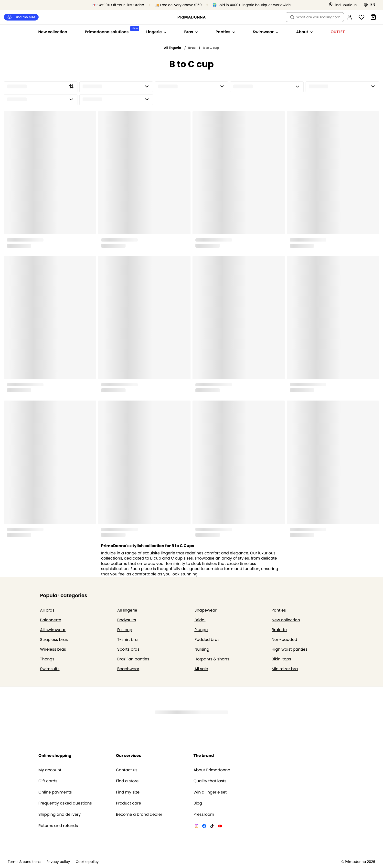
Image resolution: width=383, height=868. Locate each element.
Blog (198, 803)
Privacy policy (58, 862)
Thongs (47, 659)
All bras (47, 610)
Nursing (202, 649)
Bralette (279, 630)
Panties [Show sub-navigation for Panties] (225, 32)
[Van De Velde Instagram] (196, 827)
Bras (192, 48)
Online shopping (55, 756)
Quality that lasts (210, 781)
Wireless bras (53, 649)
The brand (204, 756)
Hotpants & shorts (212, 659)
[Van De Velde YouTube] (220, 827)
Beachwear (128, 669)
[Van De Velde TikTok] (212, 827)
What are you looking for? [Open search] (315, 17)
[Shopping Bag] (373, 17)
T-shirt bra (128, 640)
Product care (129, 803)
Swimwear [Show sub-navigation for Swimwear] (266, 32)
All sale (201, 669)
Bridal (200, 620)
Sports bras (128, 649)
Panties (279, 610)
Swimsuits (50, 669)
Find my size (21, 17)
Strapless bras (54, 640)
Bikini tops (281, 659)
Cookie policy (87, 862)
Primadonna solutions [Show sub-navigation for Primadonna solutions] (111, 30)
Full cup (125, 630)
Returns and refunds (58, 826)
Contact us (127, 770)
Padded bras (207, 640)
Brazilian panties (133, 659)
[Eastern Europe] (371, 5)
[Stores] (343, 5)
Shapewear (206, 610)
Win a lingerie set (210, 792)
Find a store (127, 781)
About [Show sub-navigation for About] (304, 32)
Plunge (201, 630)
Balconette (51, 620)
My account (50, 770)
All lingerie (173, 48)
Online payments (55, 792)
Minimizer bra (285, 669)
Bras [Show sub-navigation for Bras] (191, 32)
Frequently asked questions (65, 803)
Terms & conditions (24, 862)
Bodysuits (127, 620)
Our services (128, 756)
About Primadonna (212, 770)
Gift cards (48, 781)
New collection (53, 32)
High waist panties (290, 649)
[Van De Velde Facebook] (204, 827)
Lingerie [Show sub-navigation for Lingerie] (156, 32)
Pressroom (204, 815)
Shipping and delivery (59, 815)
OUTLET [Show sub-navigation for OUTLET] (338, 32)
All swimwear (53, 630)
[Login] (350, 17)
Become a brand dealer (139, 815)
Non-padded (284, 640)
